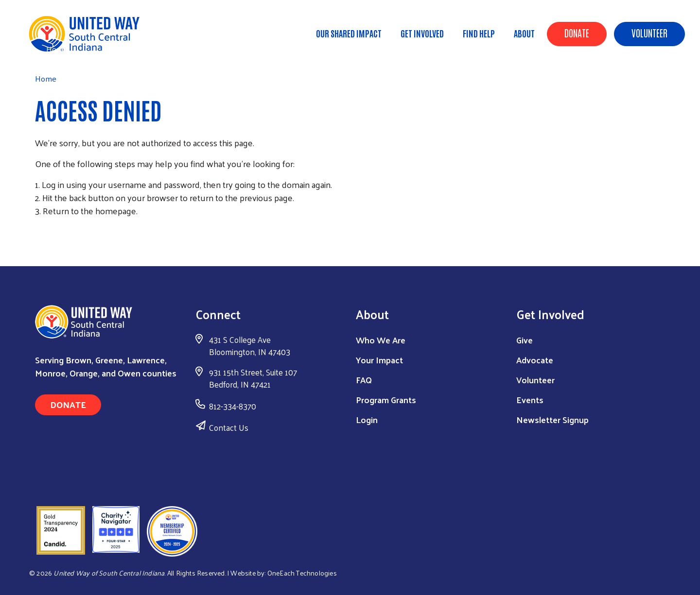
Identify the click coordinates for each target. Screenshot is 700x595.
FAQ (364, 380)
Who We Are (381, 340)
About (524, 33)
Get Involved (422, 33)
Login (367, 419)
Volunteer (649, 33)
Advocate (535, 360)
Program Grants (386, 399)
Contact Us (229, 427)
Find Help (479, 33)
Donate (577, 33)
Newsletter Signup (552, 419)
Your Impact (379, 360)
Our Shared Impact (349, 33)
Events (530, 399)
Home (57, 49)
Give (525, 340)
